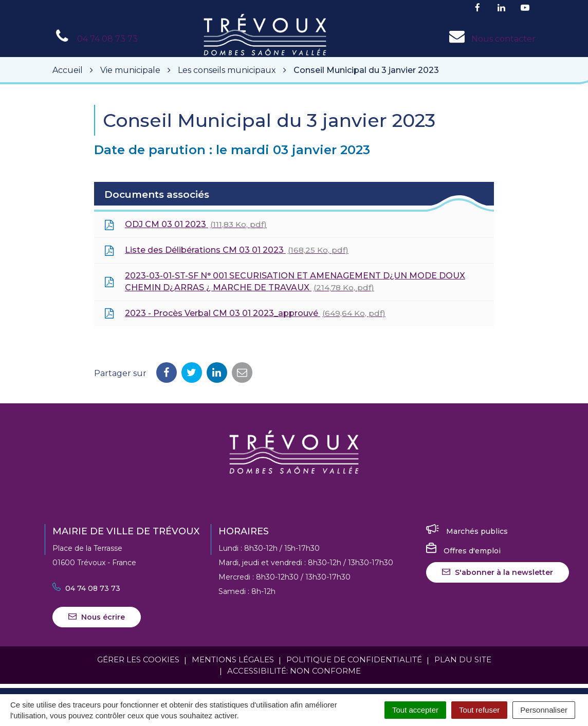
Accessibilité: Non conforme (294, 671)
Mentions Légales (233, 659)
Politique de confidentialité (354, 659)
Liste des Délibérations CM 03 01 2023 (226, 250)
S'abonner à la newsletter (498, 572)
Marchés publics (467, 531)
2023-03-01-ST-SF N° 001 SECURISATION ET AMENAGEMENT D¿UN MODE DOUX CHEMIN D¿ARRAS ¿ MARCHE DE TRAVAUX (285, 282)
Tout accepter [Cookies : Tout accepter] (415, 710)
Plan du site (463, 659)
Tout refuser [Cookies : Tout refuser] (479, 710)
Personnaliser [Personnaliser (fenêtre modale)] (544, 710)
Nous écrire (97, 617)
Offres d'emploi (463, 551)
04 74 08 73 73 (86, 588)
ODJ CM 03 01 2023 (186, 225)
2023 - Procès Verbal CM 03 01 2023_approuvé (245, 313)
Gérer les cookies (138, 659)
